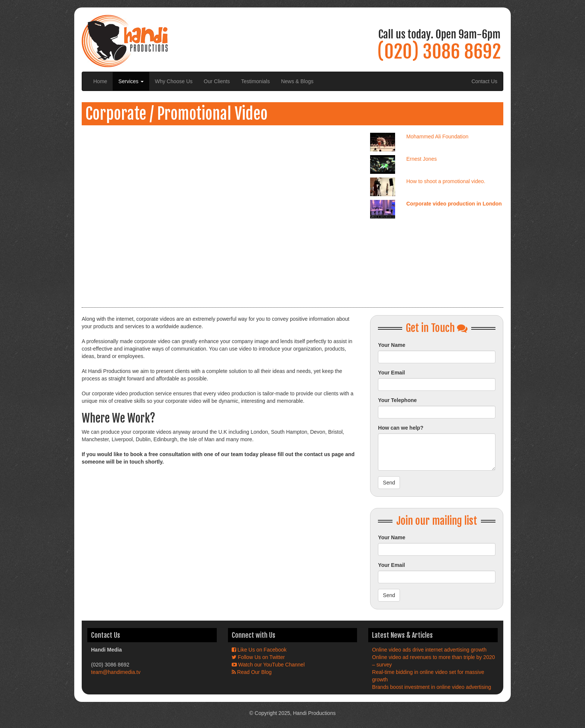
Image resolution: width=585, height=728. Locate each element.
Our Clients (217, 81)
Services (131, 81)
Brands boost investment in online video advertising (431, 687)
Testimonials (255, 81)
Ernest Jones (422, 159)
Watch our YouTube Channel (268, 665)
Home (100, 81)
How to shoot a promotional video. (446, 181)
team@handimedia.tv (116, 672)
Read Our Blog (252, 672)
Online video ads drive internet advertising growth (429, 650)
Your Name (392, 345)
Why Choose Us (174, 81)
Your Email (391, 373)
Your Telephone (397, 400)
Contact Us (484, 81)
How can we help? (401, 428)
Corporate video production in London (454, 204)
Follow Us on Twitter (258, 657)
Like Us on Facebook (259, 650)
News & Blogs (297, 81)
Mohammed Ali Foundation (437, 136)
